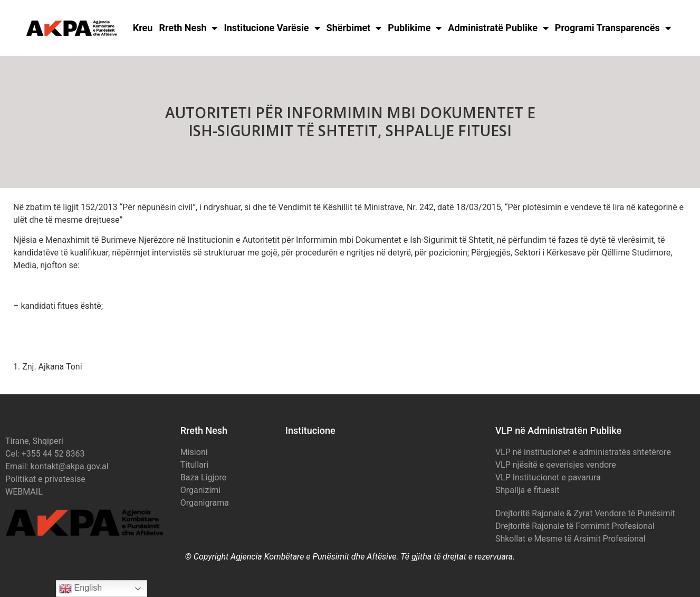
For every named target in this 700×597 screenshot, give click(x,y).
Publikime (415, 28)
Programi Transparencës (613, 28)
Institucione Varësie (272, 28)
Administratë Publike (498, 28)
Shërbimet (354, 28)
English (80, 589)
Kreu (143, 28)
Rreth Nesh (188, 28)
